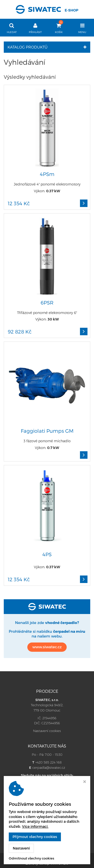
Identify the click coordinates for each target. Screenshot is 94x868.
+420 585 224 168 (49, 762)
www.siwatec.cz (47, 647)
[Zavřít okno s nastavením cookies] (85, 782)
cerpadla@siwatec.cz (49, 767)
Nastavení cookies (47, 731)
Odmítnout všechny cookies (31, 858)
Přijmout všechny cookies (35, 837)
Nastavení (21, 848)
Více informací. (35, 826)
